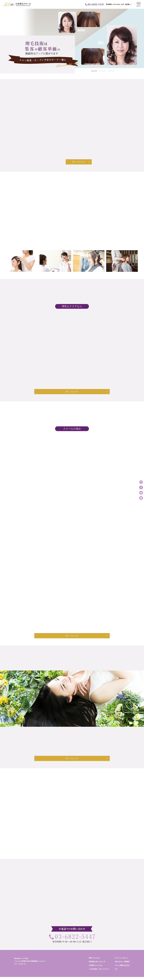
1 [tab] (94, 71)
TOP (116, 959)
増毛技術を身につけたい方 (97, 952)
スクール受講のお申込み (122, 956)
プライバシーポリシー (121, 948)
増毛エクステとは (94, 948)
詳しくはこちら (72, 161)
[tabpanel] (72, 41)
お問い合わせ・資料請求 (122, 952)
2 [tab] (103, 71)
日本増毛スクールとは (96, 956)
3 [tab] (111, 71)
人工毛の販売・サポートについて (99, 959)
